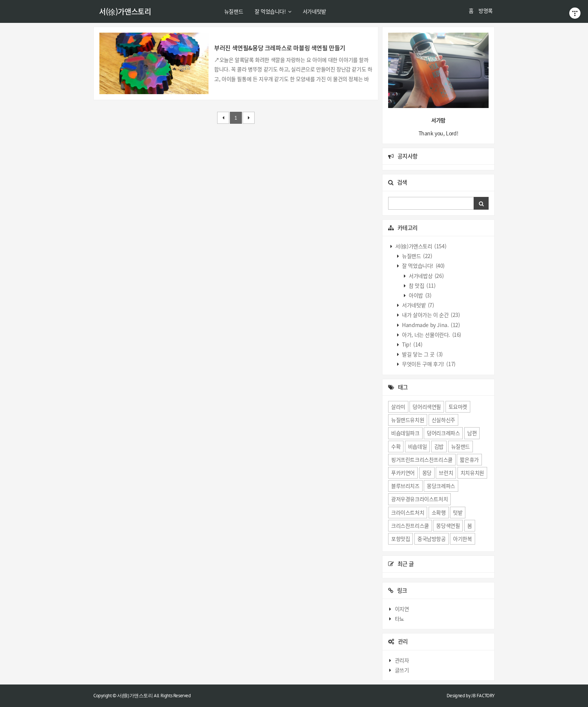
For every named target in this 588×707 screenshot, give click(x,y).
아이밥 (420, 295)
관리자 (402, 660)
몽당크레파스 (441, 486)
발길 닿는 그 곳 (422, 354)
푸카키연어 (403, 473)
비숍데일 (417, 446)
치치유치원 (472, 473)
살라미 (398, 407)
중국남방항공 (432, 539)
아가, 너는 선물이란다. (431, 335)
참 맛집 (422, 285)
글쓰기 (402, 670)
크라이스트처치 (408, 512)
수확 (396, 446)
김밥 (439, 446)
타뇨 (400, 618)
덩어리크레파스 (443, 433)
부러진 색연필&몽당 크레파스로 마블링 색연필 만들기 (280, 48)
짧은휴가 (469, 459)
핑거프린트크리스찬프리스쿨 (422, 459)
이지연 (402, 609)
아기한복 (462, 539)
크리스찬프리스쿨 (410, 525)
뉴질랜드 (234, 11)
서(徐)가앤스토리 (125, 11)
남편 (472, 433)
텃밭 (458, 512)
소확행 (439, 512)
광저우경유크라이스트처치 (419, 499)
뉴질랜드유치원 (408, 420)
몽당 (427, 473)
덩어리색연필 (427, 407)
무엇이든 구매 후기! (428, 364)
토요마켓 (458, 407)
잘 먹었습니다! (273, 11)
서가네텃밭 (314, 11)
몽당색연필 (448, 525)
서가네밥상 (426, 276)
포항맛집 (400, 539)
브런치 (446, 473)
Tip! (412, 344)
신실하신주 (443, 420)
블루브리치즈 (405, 486)
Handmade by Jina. (431, 325)
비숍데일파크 (405, 433)
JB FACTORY (483, 696)
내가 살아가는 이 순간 (431, 315)
